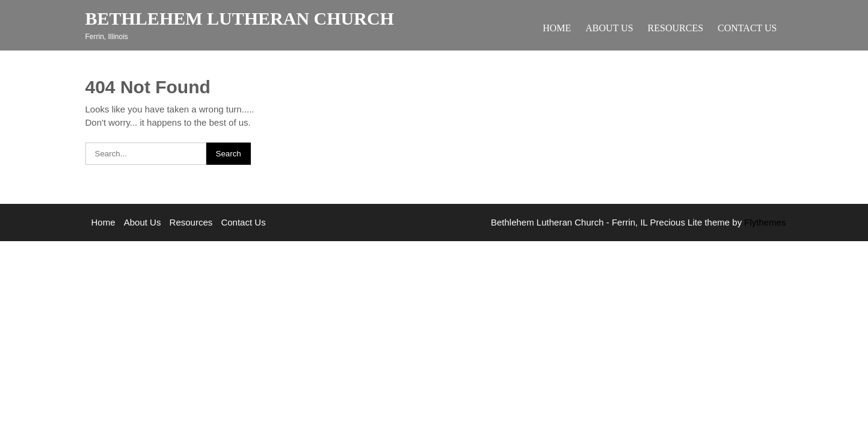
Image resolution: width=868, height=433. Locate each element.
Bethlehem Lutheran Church (240, 18)
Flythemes (764, 222)
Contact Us (747, 28)
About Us (609, 28)
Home (557, 28)
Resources (676, 28)
